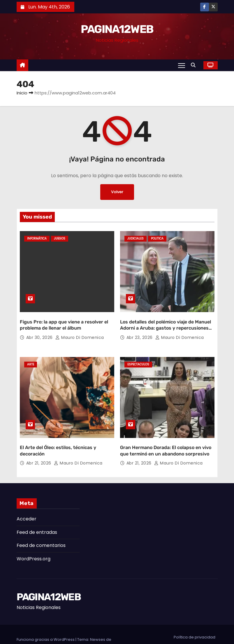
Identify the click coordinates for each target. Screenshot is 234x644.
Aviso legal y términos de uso (188, 631)
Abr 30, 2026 (40, 329)
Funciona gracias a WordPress (46, 623)
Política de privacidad (195, 621)
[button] (195, 65)
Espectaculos (138, 357)
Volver (117, 192)
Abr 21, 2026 (39, 447)
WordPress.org (34, 542)
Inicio (22, 93)
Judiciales (136, 239)
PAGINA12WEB (117, 29)
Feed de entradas (37, 516)
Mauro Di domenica (80, 329)
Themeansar (29, 629)
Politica (157, 239)
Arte (31, 357)
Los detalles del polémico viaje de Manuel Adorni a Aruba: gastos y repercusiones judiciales (166, 320)
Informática (37, 239)
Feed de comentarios (41, 529)
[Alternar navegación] (181, 65)
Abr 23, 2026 (140, 329)
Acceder (27, 503)
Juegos (60, 239)
